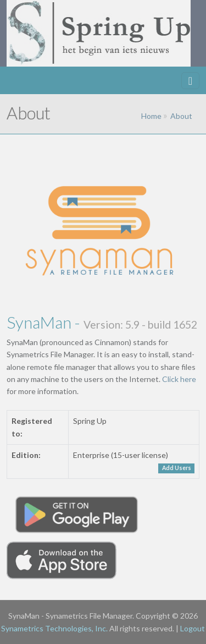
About (181, 116)
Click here (179, 379)
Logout (193, 628)
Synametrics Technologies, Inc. (54, 628)
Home (151, 116)
